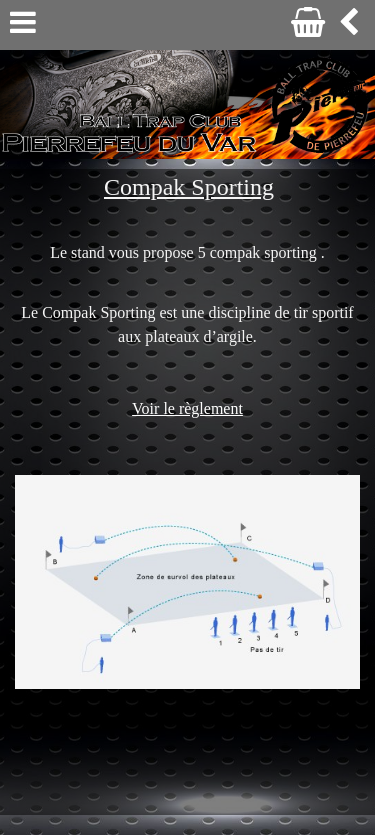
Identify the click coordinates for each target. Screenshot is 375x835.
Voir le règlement (187, 408)
